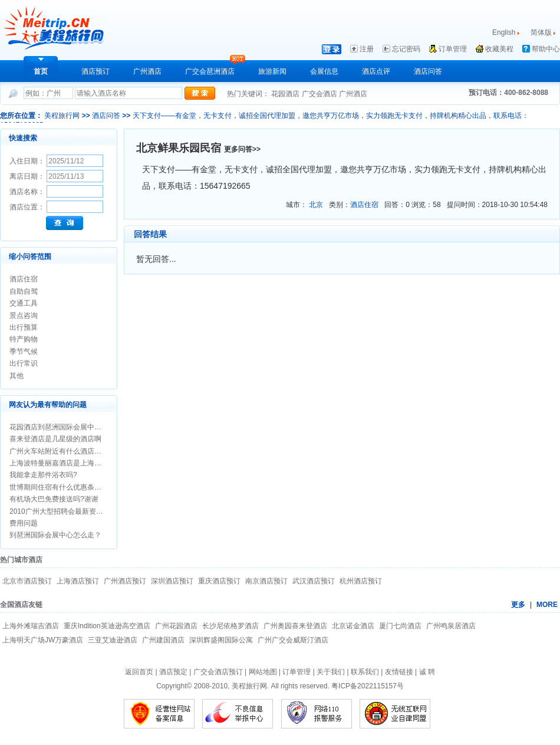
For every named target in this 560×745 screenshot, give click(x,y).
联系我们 (365, 672)
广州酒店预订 (125, 581)
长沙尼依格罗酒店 (230, 626)
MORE (547, 605)
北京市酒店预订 (27, 581)
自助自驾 (24, 291)
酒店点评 (376, 71)
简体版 (542, 32)
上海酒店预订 (78, 581)
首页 (41, 71)
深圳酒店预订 (172, 581)
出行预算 (24, 327)
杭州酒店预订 (361, 581)
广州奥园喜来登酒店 (295, 626)
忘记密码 (406, 49)
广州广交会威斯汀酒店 (293, 640)
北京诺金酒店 (353, 626)
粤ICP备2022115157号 (368, 686)
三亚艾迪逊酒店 (113, 640)
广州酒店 (147, 71)
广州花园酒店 (176, 626)
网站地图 (263, 672)
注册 (367, 49)
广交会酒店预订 (218, 672)
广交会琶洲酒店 (210, 71)
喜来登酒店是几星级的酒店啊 (55, 439)
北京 (317, 205)
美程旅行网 (62, 116)
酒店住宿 (24, 279)
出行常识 (24, 363)
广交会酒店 (320, 94)
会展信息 (324, 71)
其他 (17, 376)
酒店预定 (173, 672)
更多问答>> (242, 149)
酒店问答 (428, 71)
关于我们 (331, 672)
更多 (518, 605)
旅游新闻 (272, 71)
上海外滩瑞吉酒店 (31, 626)
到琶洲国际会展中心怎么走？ (55, 535)
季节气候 (24, 352)
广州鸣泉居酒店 (451, 626)
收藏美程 (499, 49)
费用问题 (24, 523)
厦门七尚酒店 (400, 626)
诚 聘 (427, 672)
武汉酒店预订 (314, 581)
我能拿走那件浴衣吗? (43, 475)
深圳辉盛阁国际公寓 (221, 640)
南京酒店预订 (266, 581)
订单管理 (453, 49)
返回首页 (139, 672)
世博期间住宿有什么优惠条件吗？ (62, 487)
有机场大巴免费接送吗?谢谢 (54, 499)
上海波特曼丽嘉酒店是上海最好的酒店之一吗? (82, 463)
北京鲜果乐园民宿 (180, 148)
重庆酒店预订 (219, 581)
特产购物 (24, 339)
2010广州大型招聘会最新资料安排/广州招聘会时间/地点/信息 (105, 511)
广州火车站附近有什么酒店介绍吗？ (66, 451)
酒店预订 (95, 71)
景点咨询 (24, 316)
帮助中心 (546, 49)
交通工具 (24, 303)
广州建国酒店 (163, 640)
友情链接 (399, 672)
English (504, 32)
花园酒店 (286, 94)
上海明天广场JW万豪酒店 (43, 640)
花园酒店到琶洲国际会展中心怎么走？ (70, 427)
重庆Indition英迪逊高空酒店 (107, 626)
